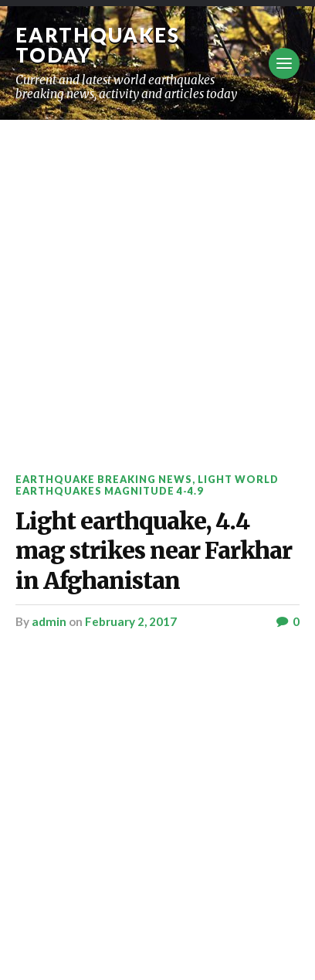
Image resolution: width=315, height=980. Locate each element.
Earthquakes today (98, 45)
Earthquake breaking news (104, 479)
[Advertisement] (157, 285)
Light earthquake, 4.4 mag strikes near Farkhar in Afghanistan (154, 551)
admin (49, 621)
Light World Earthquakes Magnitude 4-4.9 (147, 485)
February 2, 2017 (131, 621)
